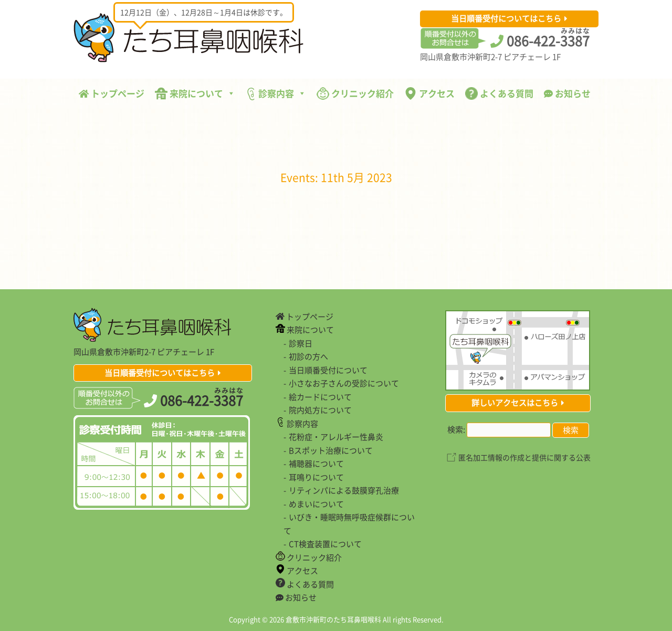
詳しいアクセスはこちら (515, 403)
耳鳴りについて (316, 477)
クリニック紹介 (355, 93)
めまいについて (316, 504)
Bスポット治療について (331, 450)
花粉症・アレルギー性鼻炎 (336, 437)
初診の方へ (308, 356)
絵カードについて (320, 397)
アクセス (429, 93)
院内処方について (320, 410)
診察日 (301, 343)
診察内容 (276, 93)
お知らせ (567, 93)
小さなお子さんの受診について (344, 383)
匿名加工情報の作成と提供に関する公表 (524, 457)
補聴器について (316, 464)
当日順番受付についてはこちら (506, 18)
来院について (195, 93)
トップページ (112, 93)
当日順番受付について (328, 370)
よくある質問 (499, 93)
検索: (456, 429)
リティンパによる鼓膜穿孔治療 (344, 490)
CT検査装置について (325, 544)
